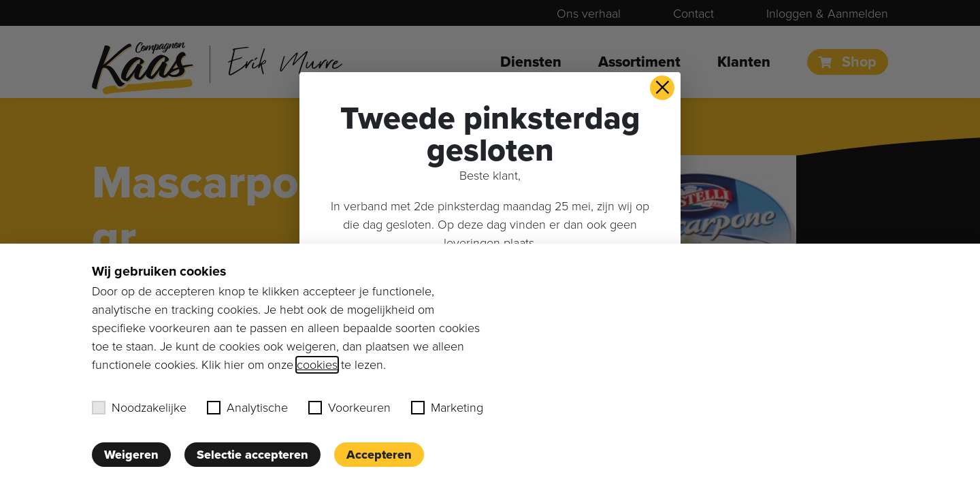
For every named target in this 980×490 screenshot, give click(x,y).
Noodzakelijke (139, 408)
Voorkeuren (349, 408)
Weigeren (131, 455)
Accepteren (379, 455)
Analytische (247, 408)
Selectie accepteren (252, 455)
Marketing (447, 408)
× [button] (663, 88)
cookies (317, 365)
